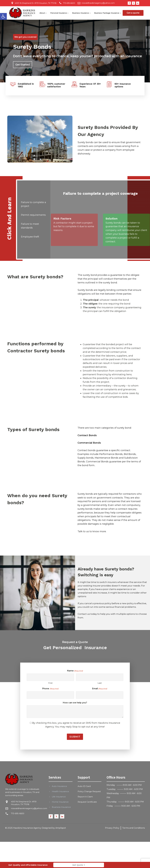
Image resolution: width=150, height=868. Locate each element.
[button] (3, 16)
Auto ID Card (84, 786)
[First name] (50, 677)
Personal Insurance (59, 13)
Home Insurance (60, 802)
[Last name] (100, 677)
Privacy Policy (112, 828)
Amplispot (61, 828)
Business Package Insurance (107, 13)
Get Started (23, 65)
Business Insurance (81, 13)
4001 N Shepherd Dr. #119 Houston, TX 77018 (24, 803)
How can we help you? (75, 703)
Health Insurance (60, 791)
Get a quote (133, 13)
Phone (50, 689)
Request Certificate (87, 802)
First (50, 683)
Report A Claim (85, 797)
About (42, 13)
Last (100, 683)
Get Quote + (79, 865)
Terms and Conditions (134, 828)
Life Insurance (59, 797)
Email (100, 689)
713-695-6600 (18, 813)
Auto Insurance (59, 786)
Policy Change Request (89, 791)
